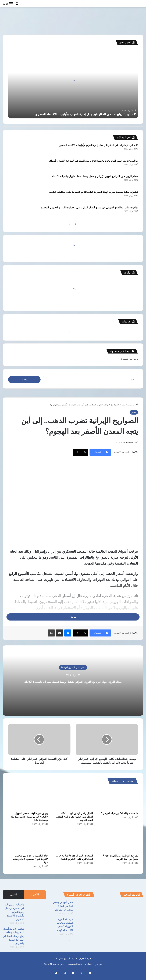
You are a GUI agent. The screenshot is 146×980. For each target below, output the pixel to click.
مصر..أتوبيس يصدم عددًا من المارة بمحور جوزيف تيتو (63, 910)
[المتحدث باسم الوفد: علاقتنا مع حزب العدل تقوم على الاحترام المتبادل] (73, 845)
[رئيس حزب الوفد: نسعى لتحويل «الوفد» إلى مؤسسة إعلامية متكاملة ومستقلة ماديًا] (28, 803)
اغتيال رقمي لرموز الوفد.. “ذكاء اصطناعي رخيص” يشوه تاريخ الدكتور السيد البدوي (74, 821)
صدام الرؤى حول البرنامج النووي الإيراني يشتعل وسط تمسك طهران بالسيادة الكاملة (95, 176)
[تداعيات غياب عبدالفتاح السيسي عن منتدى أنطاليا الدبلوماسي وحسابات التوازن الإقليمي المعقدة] (18, 212)
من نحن (98, 968)
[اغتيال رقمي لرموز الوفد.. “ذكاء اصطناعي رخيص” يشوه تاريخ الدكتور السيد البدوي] (73, 803)
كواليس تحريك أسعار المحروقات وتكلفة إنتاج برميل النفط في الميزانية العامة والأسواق (94, 161)
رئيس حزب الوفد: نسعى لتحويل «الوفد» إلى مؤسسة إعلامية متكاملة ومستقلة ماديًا (29, 821)
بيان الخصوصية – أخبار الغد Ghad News (63, 968)
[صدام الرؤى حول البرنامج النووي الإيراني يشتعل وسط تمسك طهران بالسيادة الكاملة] (18, 181)
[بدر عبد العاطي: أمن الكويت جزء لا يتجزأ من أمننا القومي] (118, 845)
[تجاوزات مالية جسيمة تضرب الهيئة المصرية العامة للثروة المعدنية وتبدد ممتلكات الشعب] (18, 197)
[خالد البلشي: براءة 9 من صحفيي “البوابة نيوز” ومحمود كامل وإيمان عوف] (28, 845)
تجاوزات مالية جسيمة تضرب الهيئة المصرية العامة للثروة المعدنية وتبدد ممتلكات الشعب (93, 192)
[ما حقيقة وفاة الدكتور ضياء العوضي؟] (118, 803)
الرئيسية (133, 405)
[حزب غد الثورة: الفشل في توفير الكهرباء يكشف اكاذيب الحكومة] (85, 928)
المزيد (73, 617)
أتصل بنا (88, 968)
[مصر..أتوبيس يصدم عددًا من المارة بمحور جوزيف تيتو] (85, 911)
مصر (123, 405)
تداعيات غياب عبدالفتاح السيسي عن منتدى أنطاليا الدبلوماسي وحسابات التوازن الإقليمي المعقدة (90, 208)
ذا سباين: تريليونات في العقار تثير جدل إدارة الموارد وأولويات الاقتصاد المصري (86, 114)
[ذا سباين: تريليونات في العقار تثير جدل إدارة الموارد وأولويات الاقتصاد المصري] (18, 150)
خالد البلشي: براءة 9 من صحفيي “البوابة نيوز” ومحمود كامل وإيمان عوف (31, 863)
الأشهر (13, 898)
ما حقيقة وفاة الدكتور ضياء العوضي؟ (120, 817)
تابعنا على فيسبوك (129, 359)
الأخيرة (35, 898)
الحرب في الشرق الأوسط (73, 664)
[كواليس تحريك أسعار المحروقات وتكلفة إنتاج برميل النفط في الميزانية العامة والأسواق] (18, 166)
